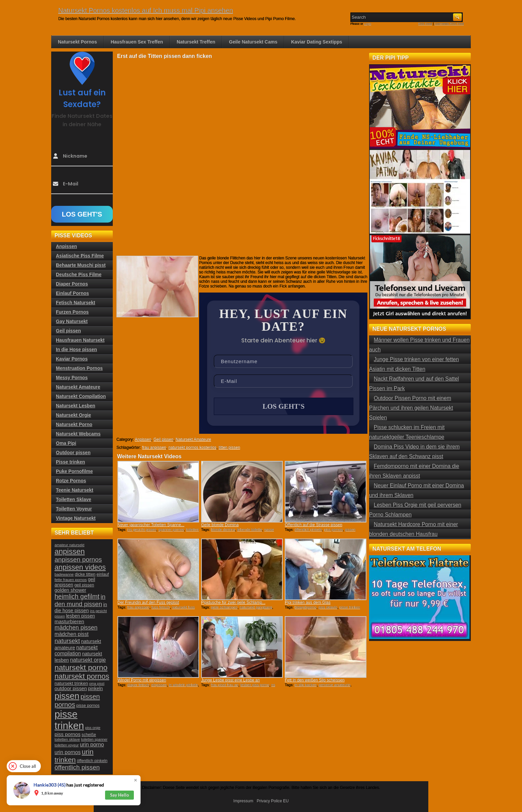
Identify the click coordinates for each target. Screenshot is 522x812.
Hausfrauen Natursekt (80, 340)
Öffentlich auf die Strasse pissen (314, 525)
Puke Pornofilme (74, 471)
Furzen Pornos (72, 312)
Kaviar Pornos (72, 359)
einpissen (159, 685)
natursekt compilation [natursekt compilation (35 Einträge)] (76, 651)
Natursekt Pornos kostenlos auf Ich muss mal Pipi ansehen (146, 10)
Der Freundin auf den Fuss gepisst (148, 602)
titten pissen (230, 448)
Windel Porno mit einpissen (142, 680)
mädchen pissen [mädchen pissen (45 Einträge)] (76, 628)
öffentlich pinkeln (308, 530)
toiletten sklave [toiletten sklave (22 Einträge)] (67, 739)
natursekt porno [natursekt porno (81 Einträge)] (81, 667)
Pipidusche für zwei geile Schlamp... (233, 602)
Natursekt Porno (74, 424)
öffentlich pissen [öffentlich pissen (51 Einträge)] (77, 767)
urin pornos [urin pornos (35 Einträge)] (68, 752)
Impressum (243, 801)
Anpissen (143, 439)
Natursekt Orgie (73, 415)
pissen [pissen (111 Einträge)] (67, 696)
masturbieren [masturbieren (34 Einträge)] (69, 621)
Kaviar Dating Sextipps (317, 42)
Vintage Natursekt (76, 518)
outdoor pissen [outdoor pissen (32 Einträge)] (71, 688)
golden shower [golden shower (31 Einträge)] (70, 590)
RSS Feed (425, 24)
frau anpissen (154, 448)
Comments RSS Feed (449, 24)
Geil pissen (163, 439)
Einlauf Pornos (72, 293)
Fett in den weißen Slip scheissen (315, 680)
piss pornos (333, 530)
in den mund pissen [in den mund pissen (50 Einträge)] (80, 600)
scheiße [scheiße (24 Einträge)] (89, 735)
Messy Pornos (72, 378)
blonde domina (223, 530)
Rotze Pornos (71, 481)
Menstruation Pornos (79, 368)
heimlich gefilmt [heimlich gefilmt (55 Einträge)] (77, 596)
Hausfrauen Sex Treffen (137, 42)
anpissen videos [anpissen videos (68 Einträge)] (80, 567)
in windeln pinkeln (184, 685)
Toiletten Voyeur (74, 509)
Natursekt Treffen (196, 42)
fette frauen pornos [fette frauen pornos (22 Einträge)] (71, 580)
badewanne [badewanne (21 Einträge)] (64, 574)
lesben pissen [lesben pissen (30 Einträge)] (80, 616)
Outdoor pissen (73, 453)
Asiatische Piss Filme (80, 256)
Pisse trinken (70, 462)
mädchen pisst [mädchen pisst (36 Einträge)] (72, 634)
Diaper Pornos (72, 284)
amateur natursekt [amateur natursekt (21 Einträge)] (69, 545)
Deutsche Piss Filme (79, 274)
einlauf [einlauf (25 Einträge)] (103, 574)
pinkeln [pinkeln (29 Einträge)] (95, 688)
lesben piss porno (255, 685)
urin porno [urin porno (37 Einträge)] (92, 745)
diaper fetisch (138, 685)
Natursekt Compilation (81, 396)
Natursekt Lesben (75, 406)
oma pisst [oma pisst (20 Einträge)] (97, 683)
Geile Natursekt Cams (253, 42)
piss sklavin (328, 607)
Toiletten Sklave (74, 499)
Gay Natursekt (72, 321)
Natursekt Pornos (77, 42)
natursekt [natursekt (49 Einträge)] (67, 641)
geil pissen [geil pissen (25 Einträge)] (84, 585)
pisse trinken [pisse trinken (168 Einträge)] (69, 720)
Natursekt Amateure (193, 439)
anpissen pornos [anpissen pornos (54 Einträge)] (78, 559)
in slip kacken (306, 685)
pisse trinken (350, 607)
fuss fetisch (161, 607)
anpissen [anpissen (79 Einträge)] (70, 551)
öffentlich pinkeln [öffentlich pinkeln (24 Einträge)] (92, 761)
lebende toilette (250, 530)
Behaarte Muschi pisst (81, 265)
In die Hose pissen (76, 349)
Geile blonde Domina (220, 525)
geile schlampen (224, 607)
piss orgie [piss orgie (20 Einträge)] (93, 728)
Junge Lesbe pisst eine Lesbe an (230, 680)
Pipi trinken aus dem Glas (308, 602)
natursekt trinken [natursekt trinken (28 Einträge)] (71, 683)
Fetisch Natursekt (75, 303)
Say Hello (119, 795)
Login (368, 24)
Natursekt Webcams (78, 434)
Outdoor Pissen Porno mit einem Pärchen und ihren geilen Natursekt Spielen (411, 408)
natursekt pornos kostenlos (192, 448)
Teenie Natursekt (75, 490)
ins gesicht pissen (142, 530)
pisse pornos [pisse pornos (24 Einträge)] (88, 706)
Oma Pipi (66, 443)
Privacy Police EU (273, 801)
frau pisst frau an (225, 685)
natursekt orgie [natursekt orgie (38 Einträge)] (88, 660)
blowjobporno (305, 607)
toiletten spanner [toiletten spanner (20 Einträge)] (94, 739)
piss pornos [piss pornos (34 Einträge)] (68, 734)
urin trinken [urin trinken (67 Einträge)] (74, 756)
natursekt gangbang (256, 607)
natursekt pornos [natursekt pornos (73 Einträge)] (82, 676)
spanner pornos (171, 530)
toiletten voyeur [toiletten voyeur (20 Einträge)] (67, 745)
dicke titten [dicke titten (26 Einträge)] (85, 574)
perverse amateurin (335, 685)
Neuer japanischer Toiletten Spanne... (151, 525)
